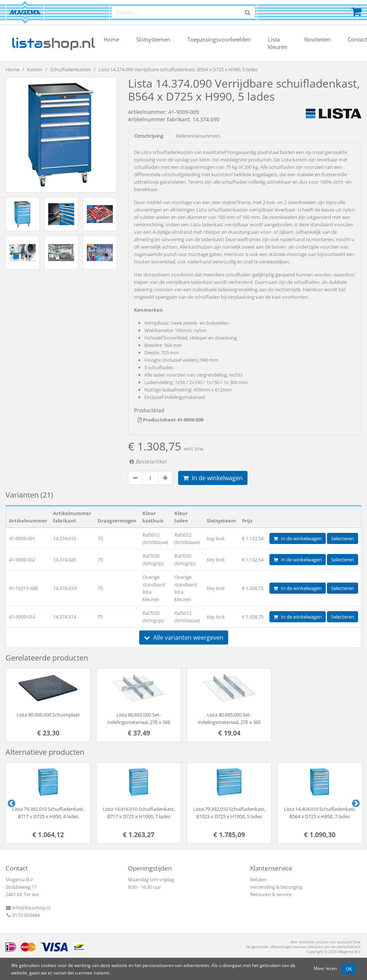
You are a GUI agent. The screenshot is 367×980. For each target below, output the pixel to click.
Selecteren (343, 538)
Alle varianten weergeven (184, 638)
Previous (11, 803)
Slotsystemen (153, 39)
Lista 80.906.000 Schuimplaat (48, 715)
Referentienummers (198, 136)
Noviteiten (317, 39)
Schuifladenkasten (71, 69)
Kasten (35, 69)
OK (349, 969)
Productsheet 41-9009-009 (171, 420)
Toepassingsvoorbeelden (219, 39)
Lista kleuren (278, 43)
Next (355, 803)
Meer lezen (325, 968)
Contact (357, 39)
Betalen (258, 879)
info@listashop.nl (28, 908)
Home (111, 39)
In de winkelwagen (213, 478)
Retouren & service (271, 894)
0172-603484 (23, 915)
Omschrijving (149, 136)
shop (53, 43)
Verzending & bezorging (276, 887)
